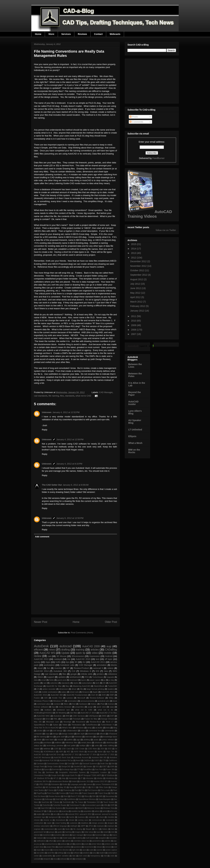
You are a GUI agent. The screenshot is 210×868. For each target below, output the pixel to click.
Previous (62, 793)
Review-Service (55, 796)
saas (112, 707)
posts (96, 740)
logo (108, 835)
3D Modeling (61, 713)
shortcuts (99, 742)
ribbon (40, 677)
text (97, 659)
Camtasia (40, 764)
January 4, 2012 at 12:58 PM (70, 439)
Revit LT (110, 722)
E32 (97, 767)
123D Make (92, 749)
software (77, 853)
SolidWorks (71, 799)
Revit (66, 796)
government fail (40, 832)
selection (54, 683)
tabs (74, 856)
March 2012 (137, 302)
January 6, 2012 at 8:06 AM (76, 485)
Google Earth (56, 775)
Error (48, 719)
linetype (89, 835)
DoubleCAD (78, 767)
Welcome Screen (94, 808)
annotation (102, 665)
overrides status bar (81, 841)
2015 (110, 749)
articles (95, 650)
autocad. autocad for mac (105, 814)
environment (49, 829)
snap (68, 853)
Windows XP (39, 811)
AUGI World (79, 752)
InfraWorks (110, 778)
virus (55, 859)
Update (65, 653)
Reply (45, 430)
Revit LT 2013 (76, 796)
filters (66, 704)
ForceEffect (88, 769)
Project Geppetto (88, 793)
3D (76, 662)
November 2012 (139, 266)
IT (82, 778)
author (62, 814)
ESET (105, 767)
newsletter (113, 838)
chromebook (60, 820)
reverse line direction (61, 850)
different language (60, 826)
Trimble (37, 805)
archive (48, 814)
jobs (98, 737)
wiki (71, 859)
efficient (38, 650)
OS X (93, 787)
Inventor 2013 (85, 781)
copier (49, 823)
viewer (37, 749)
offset (51, 841)
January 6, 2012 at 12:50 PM (70, 518)
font (113, 829)
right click (76, 850)
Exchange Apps (68, 769)
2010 (134, 321)
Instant (74, 781)
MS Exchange (51, 787)
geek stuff (60, 737)
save (84, 850)
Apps (48, 662)
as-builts (99, 728)
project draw (39, 847)
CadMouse (113, 760)
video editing (108, 745)
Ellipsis (132, 436)
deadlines (85, 823)
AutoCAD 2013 (41, 659)
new (106, 671)
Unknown (47, 412)
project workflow (65, 847)
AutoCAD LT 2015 (107, 755)
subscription (87, 683)
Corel (69, 764)
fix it (97, 829)
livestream (99, 835)
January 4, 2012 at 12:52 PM (66, 412)
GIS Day (38, 772)
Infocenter (90, 778)
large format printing (95, 689)
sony (94, 853)
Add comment (42, 537)
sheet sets (74, 692)
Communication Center (56, 764)
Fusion (37, 698)
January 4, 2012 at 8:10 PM (69, 464)
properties (80, 707)
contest (57, 704)
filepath (89, 829)
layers (84, 680)
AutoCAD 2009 (91, 646)
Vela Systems (57, 808)
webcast (63, 859)
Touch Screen (109, 802)
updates (62, 677)
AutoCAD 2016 (40, 755)
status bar (38, 745)
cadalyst (58, 659)
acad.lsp (65, 811)
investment (47, 835)
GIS (46, 698)
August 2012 (137, 279)
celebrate (92, 817)
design (56, 734)
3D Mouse (61, 656)
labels (67, 835)
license (111, 704)
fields (52, 680)
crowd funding (61, 823)
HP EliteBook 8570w (42, 778)
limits (39, 740)
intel (113, 832)
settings (61, 853)
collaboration (72, 731)
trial (105, 856)
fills (82, 689)
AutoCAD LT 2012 (71, 755)
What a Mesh (135, 443)
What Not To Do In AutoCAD (46, 728)
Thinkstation (77, 725)
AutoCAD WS (47, 653)
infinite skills (87, 674)
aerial (105, 811)
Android (109, 656)
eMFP (83, 826)
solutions (86, 853)
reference (112, 674)
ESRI (112, 767)
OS (87, 787)
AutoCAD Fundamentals (77, 695)
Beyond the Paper (135, 394)
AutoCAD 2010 (83, 659)
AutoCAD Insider (133, 403)
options (68, 841)
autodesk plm (104, 701)
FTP (79, 769)
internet (37, 835)
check (101, 817)
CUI (73, 671)
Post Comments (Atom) (82, 633)
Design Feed (39, 767)
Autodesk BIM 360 (99, 758)
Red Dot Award (40, 796)
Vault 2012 (45, 808)
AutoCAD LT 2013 (88, 713)
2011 (134, 316)
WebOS (81, 808)
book (115, 701)
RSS (87, 677)
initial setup (89, 832)
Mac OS (38, 722)
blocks (114, 665)
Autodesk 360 (60, 671)
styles (76, 683)
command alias (44, 704)
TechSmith (67, 802)
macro (115, 835)
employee (100, 826)
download (92, 734)
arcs (55, 814)
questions (77, 847)
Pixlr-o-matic (105, 790)
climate (71, 820)
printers (100, 674)
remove (108, 847)
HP (68, 668)
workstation (49, 665)
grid (70, 737)
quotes (37, 683)
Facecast (65, 719)
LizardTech (38, 787)
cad (49, 656)
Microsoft (81, 698)
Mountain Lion (53, 722)
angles (39, 814)
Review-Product (81, 668)
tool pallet (71, 745)
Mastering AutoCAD (82, 686)
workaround (75, 677)
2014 (102, 749)
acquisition (88, 811)
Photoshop (67, 790)
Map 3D (63, 787)
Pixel (76, 790)
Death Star (104, 764)
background (53, 817)
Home (38, 34)
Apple (95, 692)
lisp (53, 707)
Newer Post (41, 622)
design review (68, 734)
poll (71, 844)
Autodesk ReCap (66, 760)
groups (52, 832)
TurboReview (91, 725)
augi (109, 646)
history (94, 704)
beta (108, 728)
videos (110, 668)
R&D (113, 793)
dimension (64, 689)
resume (47, 850)
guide (60, 832)
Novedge (67, 722)
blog (115, 728)
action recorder (49, 689)
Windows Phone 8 (42, 701)
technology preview (55, 745)
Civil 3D (94, 695)
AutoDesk (41, 646)
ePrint (91, 826)
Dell (113, 764)
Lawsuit (89, 784)
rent (115, 847)
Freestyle (77, 719)
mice (58, 838)
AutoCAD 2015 (40, 695)
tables (37, 710)
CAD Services (79, 716)
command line (95, 731)
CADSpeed (93, 716)
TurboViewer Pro (76, 805)
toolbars (48, 710)
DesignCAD (66, 767)
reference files (71, 742)
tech (98, 683)
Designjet (38, 719)
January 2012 (138, 311)
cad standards (41, 396)
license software (41, 707)
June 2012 (136, 288)
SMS (101, 796)
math (36, 692)
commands (109, 731)
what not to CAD (83, 396)
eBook (102, 734)
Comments (136, 122)
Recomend (81, 722)
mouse (60, 740)
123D (56, 749)
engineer (37, 829)
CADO (97, 760)
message (50, 838)
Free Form (99, 769)
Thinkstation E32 (93, 802)
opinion (59, 841)
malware (40, 838)
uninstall (37, 859)
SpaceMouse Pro (41, 725)
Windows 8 (85, 671)
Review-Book (96, 722)
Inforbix (100, 778)
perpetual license (51, 844)
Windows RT (59, 701)
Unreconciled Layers (93, 805)
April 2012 (136, 297)
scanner (99, 850)
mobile (108, 653)
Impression (94, 656)
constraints (110, 820)
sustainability (47, 856)
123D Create (79, 749)
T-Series (56, 802)
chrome (37, 820)
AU (84, 662)
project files (51, 847)
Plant (115, 790)
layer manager (78, 835)
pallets (70, 740)
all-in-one (113, 811)
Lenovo (70, 698)
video (95, 653)
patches (107, 841)
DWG (104, 716)
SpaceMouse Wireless (87, 799)
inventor (58, 668)
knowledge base (110, 737)
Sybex (56, 725)
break (63, 817)
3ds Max (73, 713)
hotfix (58, 662)
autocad (65, 646)
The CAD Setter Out (52, 485)
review (38, 656)
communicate (97, 820)
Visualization (70, 808)
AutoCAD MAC (43, 716)
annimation (72, 701)
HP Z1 (56, 778)
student (102, 853)
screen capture (111, 850)
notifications (41, 841)
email (43, 680)
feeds (68, 829)
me (69, 659)
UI (38, 689)
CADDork (87, 760)
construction (39, 823)
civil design (58, 731)
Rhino (87, 796)
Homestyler (73, 778)
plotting (87, 740)
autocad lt (98, 668)
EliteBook (38, 769)
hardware (83, 704)
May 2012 (136, 293)
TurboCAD (112, 686)
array (89, 728)
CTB (104, 760)
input (98, 832)
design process (98, 823)
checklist (111, 817)
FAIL (56, 719)
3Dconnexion (78, 656)
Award (78, 760)
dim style (81, 734)
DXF (112, 716)
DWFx (77, 764)
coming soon (83, 820)
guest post (62, 680)
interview (89, 737)
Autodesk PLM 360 (49, 760)
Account (91, 752)
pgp (78, 740)
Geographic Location (99, 772)
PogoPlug (40, 793)
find (74, 704)
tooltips (82, 745)
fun (49, 668)
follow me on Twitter (166, 230)
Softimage (49, 799)
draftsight (74, 826)
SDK (94, 796)
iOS (97, 671)
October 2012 (138, 270)
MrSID (79, 787)
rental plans (86, 742)
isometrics (58, 835)
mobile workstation (50, 692)
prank (86, 844)
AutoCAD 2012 (108, 692)
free (51, 737)
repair (39, 850)
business (81, 817)
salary (64, 692)
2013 (134, 253)
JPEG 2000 (43, 784)
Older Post (111, 622)
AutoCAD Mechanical (42, 758)
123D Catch (66, 749)
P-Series (50, 790)
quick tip (81, 653)
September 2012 (139, 275)
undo (112, 856)
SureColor (45, 802)
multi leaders (90, 838)
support (51, 677)
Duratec (89, 767)
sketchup (110, 742)
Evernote (56, 769)
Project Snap (103, 793)
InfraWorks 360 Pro (41, 781)
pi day (112, 680)
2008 (134, 330)
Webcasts (115, 34)
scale (91, 850)
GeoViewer (50, 772)
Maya (71, 787)
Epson (47, 769)
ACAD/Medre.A (49, 752)
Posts (134, 117)
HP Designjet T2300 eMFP (91, 775)
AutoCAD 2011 (98, 662)
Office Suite (103, 787)
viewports (47, 859)
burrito (72, 817)
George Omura (108, 719)
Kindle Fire (57, 698)
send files (51, 853)
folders (105, 829)
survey (37, 662)
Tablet (65, 725)
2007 (134, 334)
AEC (68, 752)
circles (40, 731)
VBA (106, 805)
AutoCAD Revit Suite (62, 758)
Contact (98, 34)
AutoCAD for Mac (54, 686)
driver (74, 689)
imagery (78, 832)
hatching (68, 832)
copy (47, 734)
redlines (58, 742)
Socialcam (38, 799)
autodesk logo (39, 817)
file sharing (78, 829)
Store (51, 34)
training (80, 650)
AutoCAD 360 (57, 695)
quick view (101, 707)
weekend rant (63, 710)
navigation (102, 838)
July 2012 (136, 284)
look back (49, 740)
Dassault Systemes (90, 764)
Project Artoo (74, 793)
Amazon (86, 692)
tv (90, 745)
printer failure (97, 844)
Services (66, 34)
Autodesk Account (81, 758)
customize (74, 823)
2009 (134, 325)
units (97, 745)
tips (68, 662)
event (60, 829)
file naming (54, 396)
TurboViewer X (107, 725)
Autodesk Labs (67, 665)
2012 (134, 258)
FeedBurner (158, 158)
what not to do (105, 710)
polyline (78, 844)
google (74, 674)
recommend (89, 847)
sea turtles (41, 853)
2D (104, 683)
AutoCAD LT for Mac (108, 713)
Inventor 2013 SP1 (101, 781)
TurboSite (46, 805)
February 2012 (138, 306)
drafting (65, 650)
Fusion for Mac (91, 719)
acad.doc (55, 811)
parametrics (97, 841)
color (83, 731)
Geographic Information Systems (72, 772)
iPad (102, 704)
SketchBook (99, 686)
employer (111, 826)
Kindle (65, 784)
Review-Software (97, 698)
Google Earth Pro (71, 775)
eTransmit (113, 734)
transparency (95, 856)
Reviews (82, 34)
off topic (109, 659)
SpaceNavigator (105, 799)
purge (90, 707)
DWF (112, 695)
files (62, 396)
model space (68, 838)
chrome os (48, 820)
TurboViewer (98, 677)
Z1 (48, 811)
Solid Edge (60, 799)
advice (97, 811)
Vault (36, 808)
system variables (62, 856)
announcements (87, 701)
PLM (58, 790)
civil (48, 731)
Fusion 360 (110, 769)
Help (64, 778)
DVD (104, 695)
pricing (37, 742)
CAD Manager (106, 392)
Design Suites (53, 767)
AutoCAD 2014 (41, 671)
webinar (47, 749)
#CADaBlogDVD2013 (43, 713)
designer (111, 823)
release (99, 847)
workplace (79, 859)
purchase (47, 742)
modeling (79, 838)
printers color (109, 844)
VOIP (112, 805)
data (36, 680)
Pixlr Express (93, 790)
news (52, 650)
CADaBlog (111, 650)
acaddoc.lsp (76, 811)
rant (45, 683)
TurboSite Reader (60, 805)
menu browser (65, 707)
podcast (63, 844)
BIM (68, 716)
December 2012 (139, 261)
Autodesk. (58, 716)
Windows (80, 728)
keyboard (74, 680)
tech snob (83, 856)
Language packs (77, 784)
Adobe (100, 752)
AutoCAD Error (55, 755)
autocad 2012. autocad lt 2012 (80, 814)
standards (70, 396)
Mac (67, 686)
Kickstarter (55, 784)
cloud (40, 668)
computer (38, 734)
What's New (67, 728)
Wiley (111, 698)
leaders (111, 689)
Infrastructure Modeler (60, 781)
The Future (79, 802)
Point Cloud (52, 793)
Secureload (110, 796)
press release (108, 740)
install (106, 832)
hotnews (78, 737)
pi (105, 680)
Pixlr (83, 790)
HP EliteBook (109, 775)
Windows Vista (109, 808)
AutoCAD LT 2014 (89, 755)
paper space (95, 680)
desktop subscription (42, 826)
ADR (61, 752)
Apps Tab (110, 752)
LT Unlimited (135, 430)
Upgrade (110, 677)
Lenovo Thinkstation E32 (105, 784)
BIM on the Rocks (134, 451)
